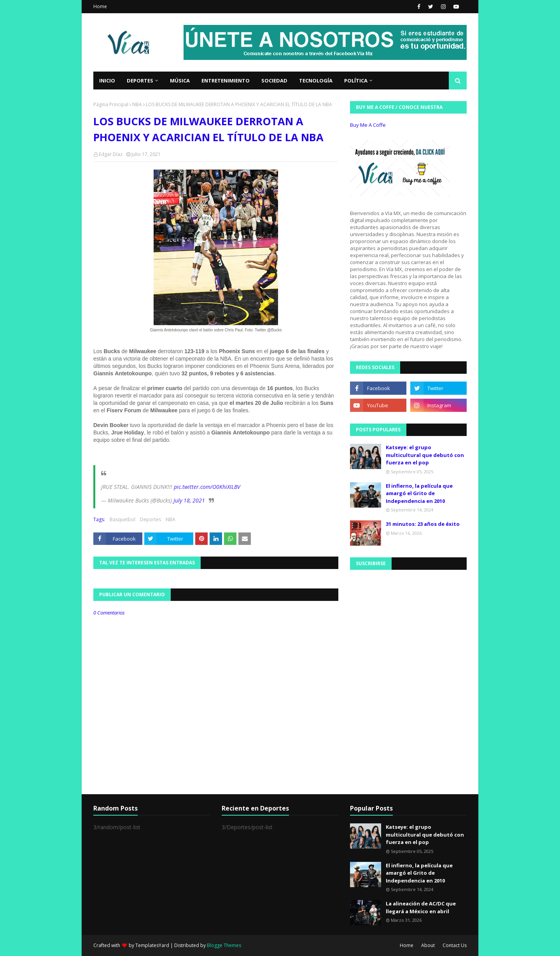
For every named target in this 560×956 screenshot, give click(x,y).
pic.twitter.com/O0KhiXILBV (207, 487)
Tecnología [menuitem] (316, 81)
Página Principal (111, 104)
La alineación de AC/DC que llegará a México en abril (421, 907)
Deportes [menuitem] (140, 81)
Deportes (150, 519)
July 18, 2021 (189, 500)
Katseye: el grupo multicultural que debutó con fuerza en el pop (425, 455)
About (428, 945)
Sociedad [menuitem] (274, 81)
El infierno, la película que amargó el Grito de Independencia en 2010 (419, 493)
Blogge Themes (224, 945)
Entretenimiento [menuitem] (226, 81)
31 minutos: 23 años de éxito (423, 524)
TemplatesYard (152, 945)
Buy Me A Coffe (368, 125)
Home (100, 6)
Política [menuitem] (356, 81)
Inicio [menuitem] (107, 81)
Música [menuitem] (180, 81)
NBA (137, 104)
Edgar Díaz (111, 154)
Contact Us (455, 945)
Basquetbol (122, 519)
